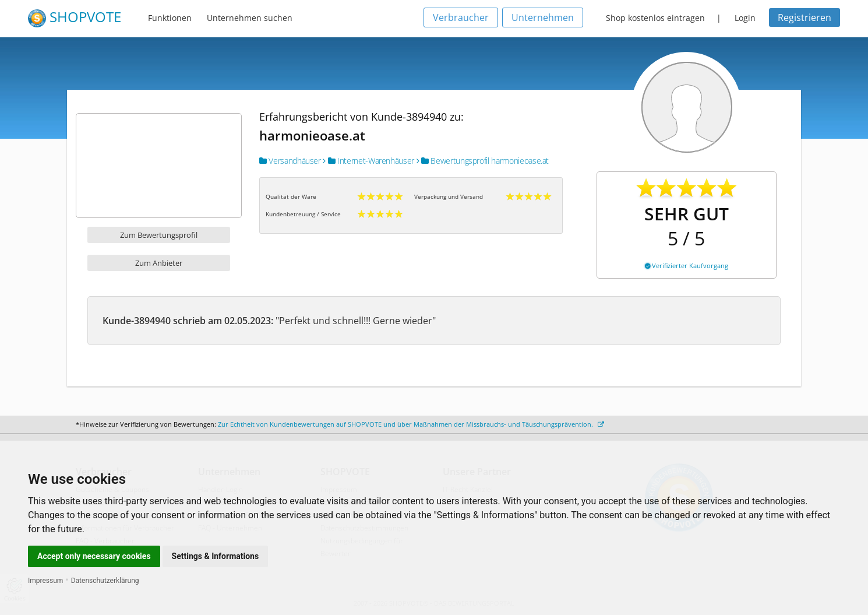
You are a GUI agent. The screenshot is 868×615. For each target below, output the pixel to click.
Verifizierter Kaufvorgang (687, 266)
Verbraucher (461, 17)
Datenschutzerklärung (105, 581)
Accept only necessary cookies (94, 556)
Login (745, 18)
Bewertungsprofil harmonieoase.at (483, 161)
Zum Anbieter (159, 263)
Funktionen (170, 18)
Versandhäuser (290, 161)
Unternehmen (543, 17)
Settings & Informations (216, 556)
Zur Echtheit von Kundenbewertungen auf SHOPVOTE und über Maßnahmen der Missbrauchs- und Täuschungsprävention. (411, 424)
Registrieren (805, 17)
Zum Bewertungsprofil (159, 235)
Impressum (45, 581)
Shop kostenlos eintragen (655, 18)
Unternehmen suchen (250, 18)
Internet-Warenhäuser (368, 161)
